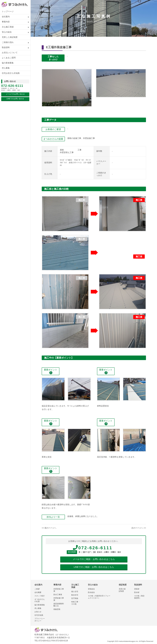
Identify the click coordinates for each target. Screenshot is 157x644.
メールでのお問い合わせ (15, 94)
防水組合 (91, 592)
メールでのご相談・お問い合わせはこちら (94, 559)
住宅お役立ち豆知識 (11, 73)
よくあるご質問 (9, 58)
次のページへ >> (139, 528)
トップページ (8, 11)
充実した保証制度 (10, 37)
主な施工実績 (8, 27)
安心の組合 (7, 32)
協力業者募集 (8, 63)
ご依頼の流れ (8, 42)
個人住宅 (75, 591)
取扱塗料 (6, 47)
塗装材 (137, 589)
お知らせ (38, 612)
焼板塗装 (57, 609)
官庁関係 (75, 598)
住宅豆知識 (39, 615)
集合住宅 (75, 595)
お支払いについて (10, 53)
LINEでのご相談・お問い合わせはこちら (94, 567)
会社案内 (6, 17)
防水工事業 (58, 595)
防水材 (137, 592)
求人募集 (6, 68)
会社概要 (38, 592)
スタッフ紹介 (40, 596)
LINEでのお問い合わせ (15, 99)
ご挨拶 (37, 589)
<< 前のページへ (49, 528)
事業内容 (6, 22)
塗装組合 (91, 589)
